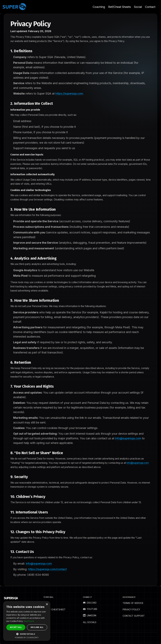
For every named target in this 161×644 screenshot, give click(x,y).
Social (138, 7)
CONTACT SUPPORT (134, 616)
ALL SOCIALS (90, 622)
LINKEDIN (90, 615)
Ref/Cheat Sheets (119, 7)
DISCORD (90, 603)
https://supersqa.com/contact (47, 569)
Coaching (99, 7)
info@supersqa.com (128, 438)
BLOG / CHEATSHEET (54, 609)
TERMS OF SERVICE (133, 603)
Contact (150, 7)
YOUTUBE (90, 609)
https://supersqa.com (69, 94)
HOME (47, 603)
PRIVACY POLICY (131, 609)
